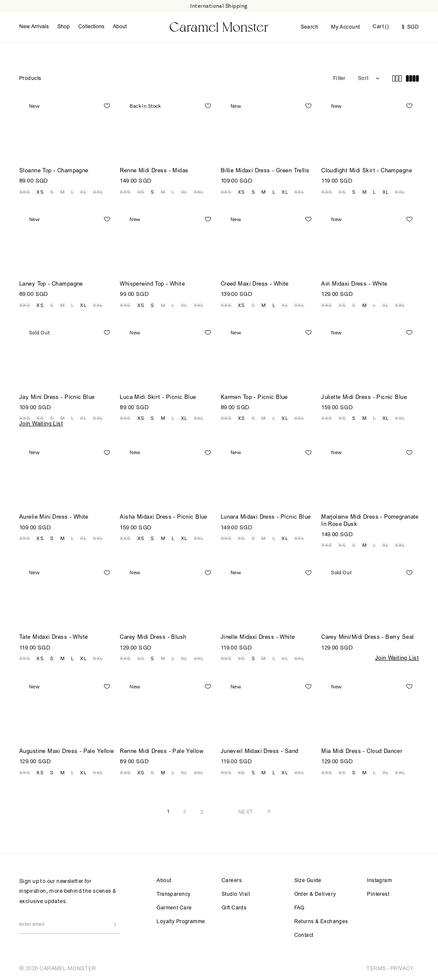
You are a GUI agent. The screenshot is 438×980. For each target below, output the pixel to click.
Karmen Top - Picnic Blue (254, 398)
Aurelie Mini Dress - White (54, 518)
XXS (25, 192)
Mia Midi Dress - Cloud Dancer (362, 752)
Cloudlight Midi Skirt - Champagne (367, 171)
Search (310, 27)
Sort (363, 79)
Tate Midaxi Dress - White (54, 638)
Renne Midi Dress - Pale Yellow (161, 752)
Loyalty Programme (181, 922)
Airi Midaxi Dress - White (354, 285)
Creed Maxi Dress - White (255, 285)
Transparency (173, 894)
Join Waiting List (41, 424)
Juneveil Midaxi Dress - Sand (260, 752)
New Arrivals (34, 27)
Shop (64, 27)
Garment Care (174, 908)
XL (83, 192)
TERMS (376, 968)
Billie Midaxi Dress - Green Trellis (265, 171)
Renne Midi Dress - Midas (154, 171)
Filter (339, 79)
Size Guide (308, 881)
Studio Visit (236, 894)
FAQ (299, 908)
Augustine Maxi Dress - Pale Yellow (67, 752)
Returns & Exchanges (321, 922)
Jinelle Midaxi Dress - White (258, 638)
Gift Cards (234, 908)
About (120, 27)
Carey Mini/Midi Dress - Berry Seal (367, 638)
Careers (232, 881)
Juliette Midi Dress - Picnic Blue (364, 398)
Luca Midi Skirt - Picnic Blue (158, 398)
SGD (410, 27)
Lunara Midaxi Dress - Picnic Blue (266, 518)
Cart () (381, 27)
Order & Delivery (315, 894)
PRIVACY (402, 968)
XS (40, 192)
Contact (304, 936)
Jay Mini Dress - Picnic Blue (57, 398)
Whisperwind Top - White (152, 285)
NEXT (246, 812)
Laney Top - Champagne (51, 285)
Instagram (379, 881)
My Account (345, 27)
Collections (91, 27)
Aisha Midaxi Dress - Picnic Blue (163, 518)
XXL (98, 192)
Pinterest (378, 894)
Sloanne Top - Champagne (54, 171)
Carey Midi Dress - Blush (153, 638)
